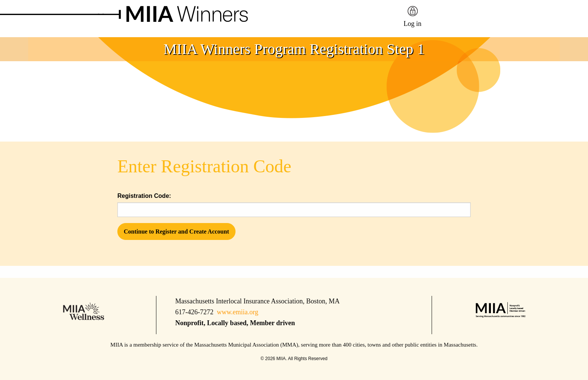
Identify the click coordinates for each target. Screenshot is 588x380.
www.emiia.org (237, 312)
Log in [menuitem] (412, 24)
